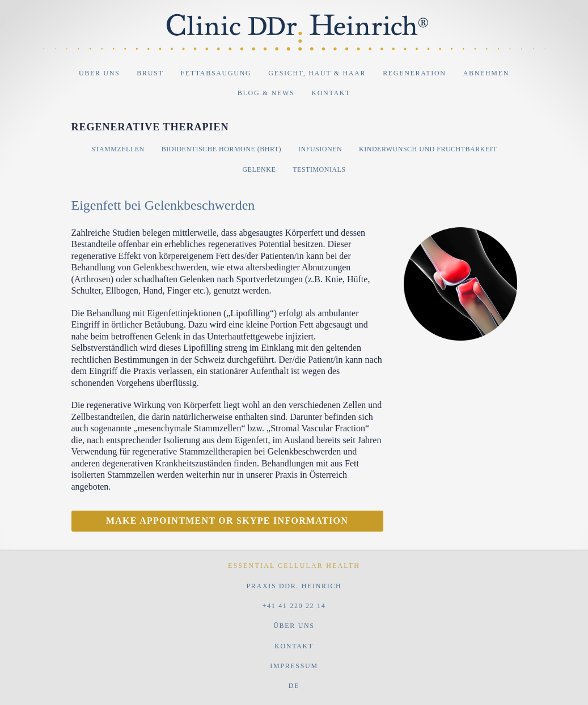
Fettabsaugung (216, 73)
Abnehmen (486, 73)
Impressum (294, 666)
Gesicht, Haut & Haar (317, 73)
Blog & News (266, 93)
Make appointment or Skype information (227, 521)
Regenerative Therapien (150, 127)
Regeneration (414, 73)
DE (294, 686)
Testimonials (319, 169)
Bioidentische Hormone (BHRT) (221, 149)
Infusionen (320, 149)
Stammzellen (118, 149)
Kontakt (331, 93)
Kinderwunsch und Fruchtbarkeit (428, 149)
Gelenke (259, 169)
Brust (150, 73)
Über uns (99, 73)
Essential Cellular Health (294, 566)
